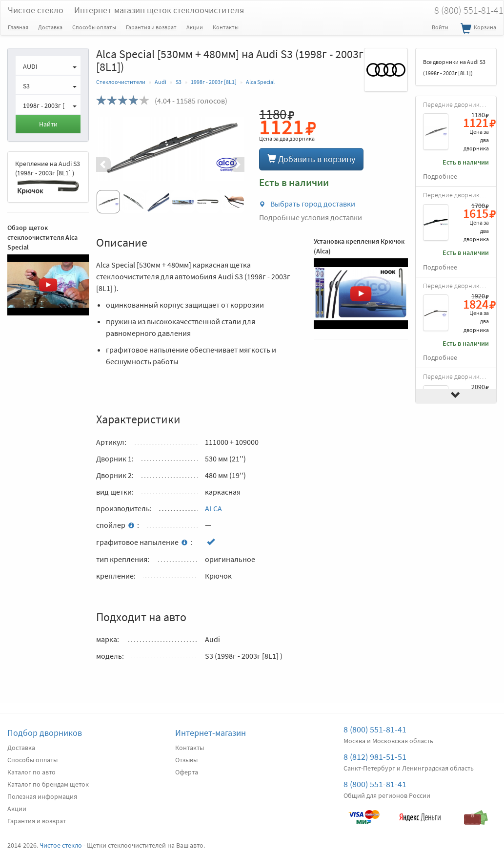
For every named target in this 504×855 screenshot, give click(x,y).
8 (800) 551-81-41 (375, 729)
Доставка (50, 27)
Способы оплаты (94, 27)
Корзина (477, 29)
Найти (48, 124)
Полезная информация (42, 796)
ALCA (213, 508)
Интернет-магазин (211, 733)
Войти (440, 27)
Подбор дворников (45, 733)
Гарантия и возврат (151, 27)
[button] (107, 165)
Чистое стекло (126, 10)
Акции (195, 27)
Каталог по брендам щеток (48, 784)
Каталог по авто (31, 772)
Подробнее (440, 177)
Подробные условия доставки (311, 217)
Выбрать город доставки (307, 204)
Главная (18, 27)
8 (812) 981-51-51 (375, 757)
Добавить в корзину (311, 159)
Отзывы (186, 760)
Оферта (187, 772)
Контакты (226, 27)
